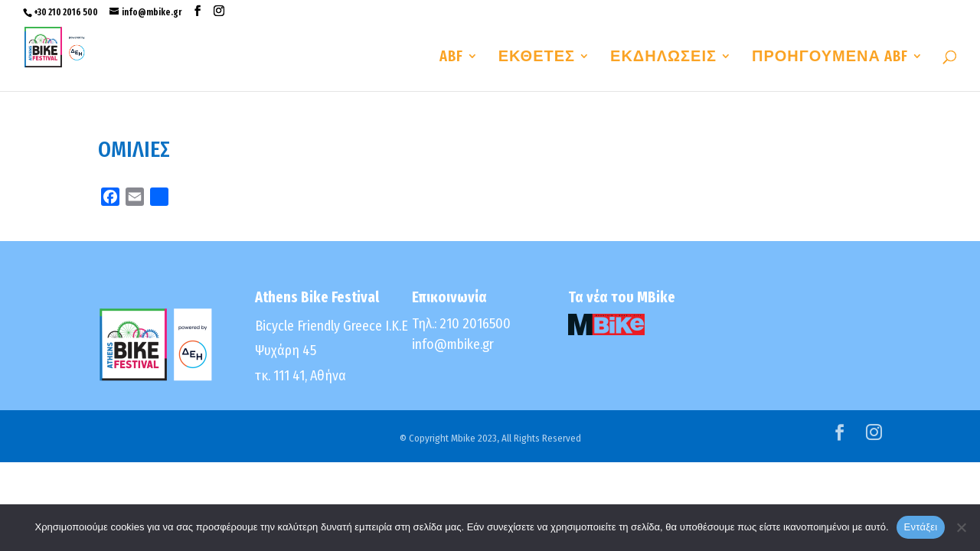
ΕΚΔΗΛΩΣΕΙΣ (663, 58)
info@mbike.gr (453, 344)
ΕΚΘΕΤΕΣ (537, 58)
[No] (961, 527)
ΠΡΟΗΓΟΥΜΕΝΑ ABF (830, 58)
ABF (451, 58)
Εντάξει (921, 527)
